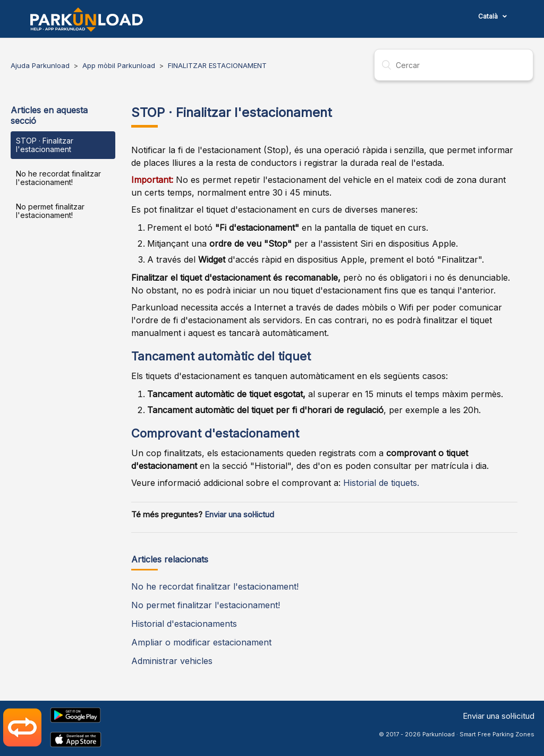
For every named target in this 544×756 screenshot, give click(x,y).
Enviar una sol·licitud (499, 716)
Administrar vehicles (172, 661)
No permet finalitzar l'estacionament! (50, 211)
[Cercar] (454, 65)
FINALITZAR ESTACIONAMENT (217, 65)
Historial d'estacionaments (184, 624)
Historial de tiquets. (381, 483)
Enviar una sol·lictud (239, 515)
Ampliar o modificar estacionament (201, 642)
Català (489, 16)
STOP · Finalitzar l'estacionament (45, 145)
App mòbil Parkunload (119, 65)
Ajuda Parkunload (40, 65)
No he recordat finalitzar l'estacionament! (58, 178)
